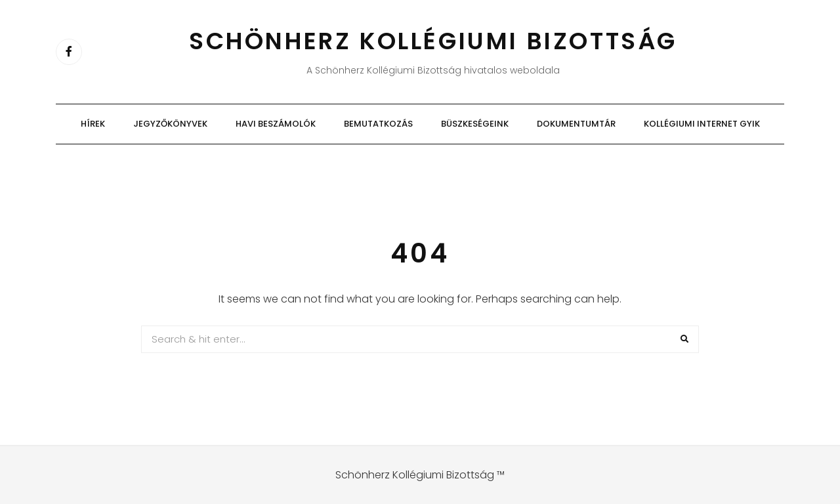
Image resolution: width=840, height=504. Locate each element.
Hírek (93, 124)
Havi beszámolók (276, 124)
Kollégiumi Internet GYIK (702, 124)
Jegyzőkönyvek (170, 124)
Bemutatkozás (378, 124)
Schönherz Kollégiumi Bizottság (433, 41)
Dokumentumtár (576, 124)
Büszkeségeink (475, 124)
